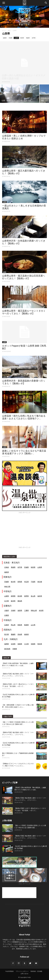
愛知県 (20, 601)
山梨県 (7, 596)
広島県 (7, 625)
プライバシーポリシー (22, 971)
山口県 (33, 625)
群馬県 (20, 582)
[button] (46, 3)
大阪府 (7, 610)
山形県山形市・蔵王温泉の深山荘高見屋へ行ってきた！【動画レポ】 (24, 277)
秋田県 (22, 38)
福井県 (40, 596)
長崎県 (20, 644)
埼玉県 (26, 582)
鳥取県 (20, 625)
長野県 (26, 596)
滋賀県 (20, 610)
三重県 (26, 610)
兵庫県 (7, 615)
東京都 (40, 582)
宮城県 (11, 38)
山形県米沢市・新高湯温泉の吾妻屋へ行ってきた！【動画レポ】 (24, 382)
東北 (9, 30)
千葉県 (33, 582)
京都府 (13, 610)
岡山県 (13, 625)
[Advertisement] (24, 531)
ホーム (4, 30)
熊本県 (40, 644)
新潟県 (20, 596)
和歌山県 (34, 610)
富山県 (33, 596)
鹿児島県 (7, 649)
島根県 (26, 625)
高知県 (20, 634)
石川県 (7, 601)
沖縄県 (15, 649)
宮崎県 (33, 644)
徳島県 (26, 634)
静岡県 (13, 596)
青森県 (28, 38)
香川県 (7, 634)
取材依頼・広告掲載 (36, 971)
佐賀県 (13, 644)
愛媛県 (13, 634)
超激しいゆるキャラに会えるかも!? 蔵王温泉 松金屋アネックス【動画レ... (24, 452)
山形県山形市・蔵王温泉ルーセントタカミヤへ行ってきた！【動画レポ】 (24, 312)
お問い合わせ (24, 974)
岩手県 (34, 38)
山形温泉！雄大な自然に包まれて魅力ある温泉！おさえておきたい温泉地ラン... (24, 417)
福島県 (5, 38)
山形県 (16, 38)
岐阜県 (13, 601)
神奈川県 (7, 587)
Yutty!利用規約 (9, 971)
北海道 (7, 567)
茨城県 (7, 582)
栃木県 (13, 582)
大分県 (26, 644)
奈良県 (41, 610)
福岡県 (7, 644)
